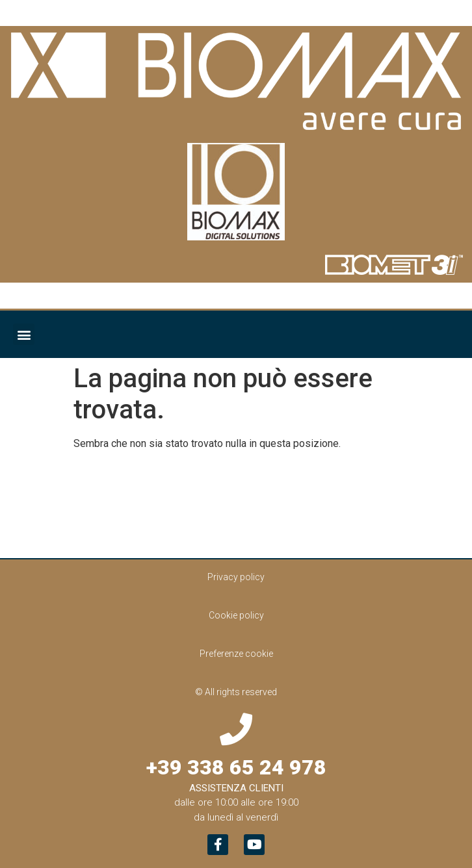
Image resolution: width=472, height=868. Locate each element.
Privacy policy (236, 577)
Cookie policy (236, 615)
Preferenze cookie (236, 654)
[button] (24, 334)
